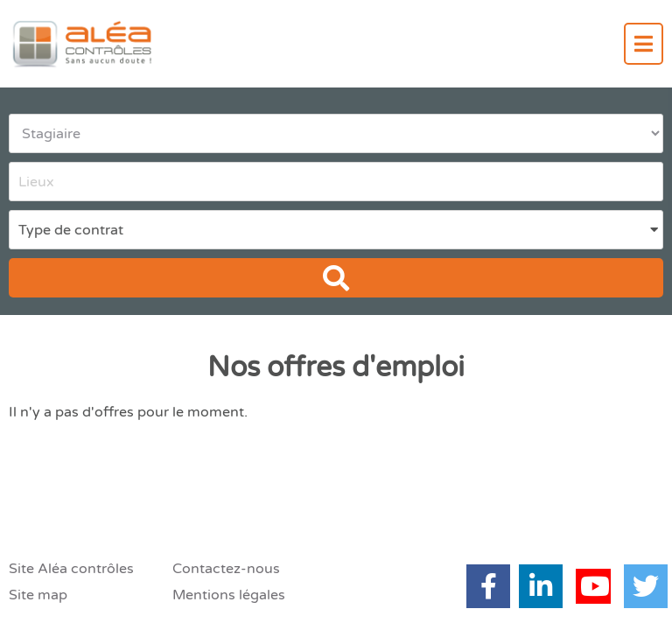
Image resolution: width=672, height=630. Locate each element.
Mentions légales (229, 595)
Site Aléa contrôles (71, 569)
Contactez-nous (226, 569)
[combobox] (336, 182)
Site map (38, 595)
